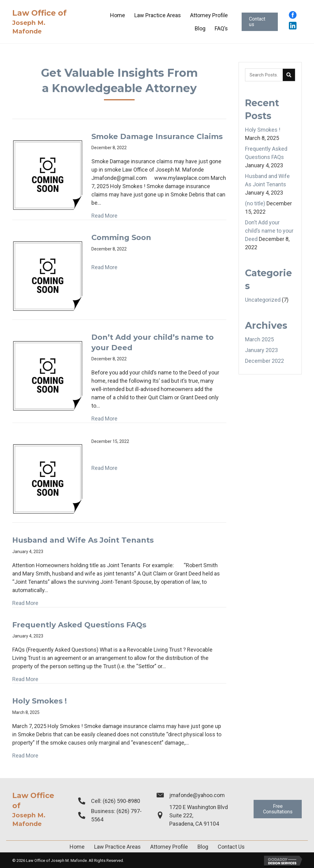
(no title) (255, 203)
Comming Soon (121, 237)
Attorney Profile (169, 847)
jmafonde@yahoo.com (197, 795)
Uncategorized (263, 300)
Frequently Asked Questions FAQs (79, 625)
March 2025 (259, 339)
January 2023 (261, 350)
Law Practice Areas (117, 847)
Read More (104, 216)
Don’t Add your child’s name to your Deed (269, 231)
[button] (260, 22)
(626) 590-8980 (121, 801)
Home (77, 847)
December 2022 (264, 361)
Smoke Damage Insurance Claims (157, 136)
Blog (203, 847)
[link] (118, 15)
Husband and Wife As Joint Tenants (83, 540)
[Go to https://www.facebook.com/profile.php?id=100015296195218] (293, 15)
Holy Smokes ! (40, 701)
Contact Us (231, 847)
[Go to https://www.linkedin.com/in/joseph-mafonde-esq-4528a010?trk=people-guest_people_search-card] (293, 26)
